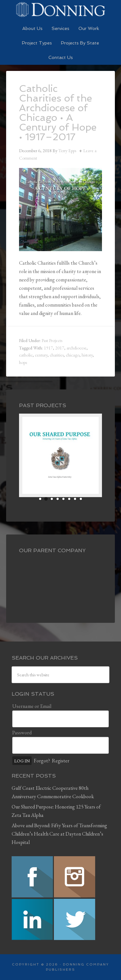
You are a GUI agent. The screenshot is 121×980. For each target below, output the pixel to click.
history (87, 355)
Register (61, 761)
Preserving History (61, 10)
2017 (60, 348)
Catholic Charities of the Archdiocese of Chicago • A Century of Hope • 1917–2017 (58, 113)
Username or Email (32, 706)
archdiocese (76, 348)
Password (22, 733)
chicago (73, 355)
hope (23, 362)
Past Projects (52, 340)
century (41, 355)
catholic (26, 355)
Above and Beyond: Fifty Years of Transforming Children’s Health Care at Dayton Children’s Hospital (59, 834)
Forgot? (42, 761)
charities (57, 355)
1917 (48, 348)
